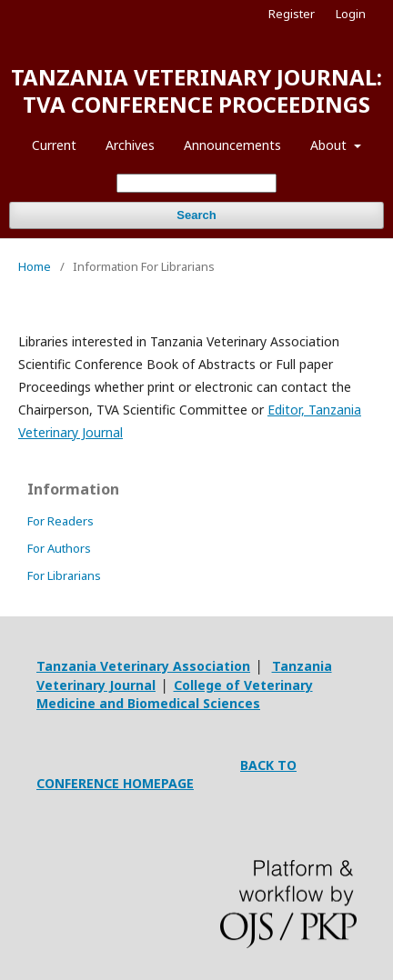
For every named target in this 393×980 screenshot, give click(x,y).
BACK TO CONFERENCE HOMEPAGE (166, 774)
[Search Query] (196, 183)
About (330, 145)
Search (196, 215)
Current (54, 145)
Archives (130, 145)
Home (35, 266)
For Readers (60, 521)
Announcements (232, 145)
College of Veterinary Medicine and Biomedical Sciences (175, 694)
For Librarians (64, 575)
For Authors (59, 548)
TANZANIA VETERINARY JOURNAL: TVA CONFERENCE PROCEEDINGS (196, 90)
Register (292, 14)
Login (351, 14)
